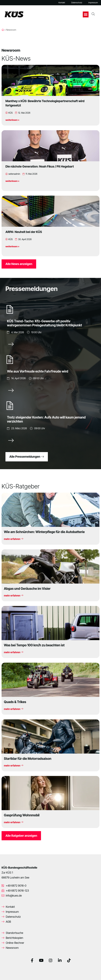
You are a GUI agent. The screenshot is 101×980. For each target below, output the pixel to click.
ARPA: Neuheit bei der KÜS (24, 232)
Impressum (93, 3)
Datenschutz (77, 3)
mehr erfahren (14, 539)
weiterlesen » (12, 120)
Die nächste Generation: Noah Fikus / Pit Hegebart (40, 166)
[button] (86, 14)
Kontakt (62, 3)
